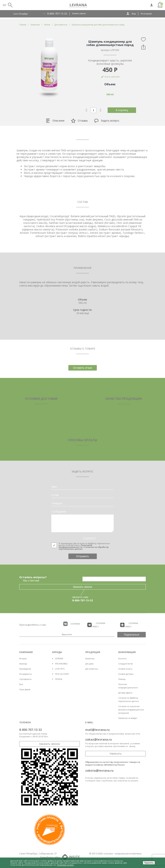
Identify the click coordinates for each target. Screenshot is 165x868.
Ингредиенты (26, 674)
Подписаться (132, 635)
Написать (116, 754)
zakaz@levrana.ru (99, 739)
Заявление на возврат (128, 718)
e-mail (55, 495)
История (23, 659)
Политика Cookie (65, 865)
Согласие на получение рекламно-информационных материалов (131, 710)
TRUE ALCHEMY (62, 674)
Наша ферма (25, 689)
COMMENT (89, 538)
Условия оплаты (125, 669)
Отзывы (79, 121)
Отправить (82, 556)
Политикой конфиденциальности (75, 546)
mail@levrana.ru (97, 730)
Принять (149, 863)
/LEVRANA (72, 624)
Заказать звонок (79, 13)
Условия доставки (126, 674)
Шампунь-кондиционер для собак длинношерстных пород (98, 25)
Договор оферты (125, 693)
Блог (21, 684)
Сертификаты (25, 679)
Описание (55, 121)
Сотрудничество (125, 664)
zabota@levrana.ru (99, 771)
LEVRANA (59, 659)
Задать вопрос (107, 121)
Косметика (90, 659)
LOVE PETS (60, 669)
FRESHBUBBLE (61, 664)
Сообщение (59, 512)
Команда (23, 664)
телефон (57, 503)
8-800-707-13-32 (57, 14)
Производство (25, 669)
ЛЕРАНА (59, 679)
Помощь (122, 679)
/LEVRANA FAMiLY (96, 625)
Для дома (89, 664)
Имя (54, 487)
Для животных (92, 669)
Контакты (122, 659)
